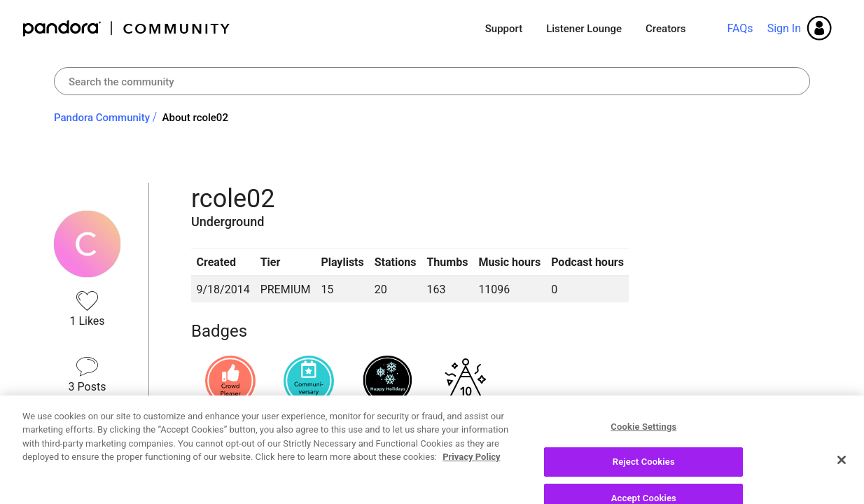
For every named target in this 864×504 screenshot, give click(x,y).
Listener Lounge (584, 29)
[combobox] (432, 81)
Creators (666, 29)
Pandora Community (127, 28)
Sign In (784, 28)
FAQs (740, 28)
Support (504, 29)
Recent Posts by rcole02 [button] (281, 477)
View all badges (230, 427)
